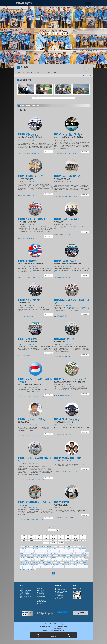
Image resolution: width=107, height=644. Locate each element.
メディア (74, 154)
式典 (29, 153)
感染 (83, 560)
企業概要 (58, 588)
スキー (72, 551)
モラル (26, 555)
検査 (59, 562)
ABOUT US (80, 3)
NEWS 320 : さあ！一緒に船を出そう (68, 176)
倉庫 (85, 555)
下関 (70, 140)
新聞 (34, 562)
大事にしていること (61, 590)
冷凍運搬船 (41, 593)
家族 (42, 560)
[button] (53, 38)
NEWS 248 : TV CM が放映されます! (67, 420)
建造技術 (70, 560)
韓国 (28, 569)
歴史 (62, 562)
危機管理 (54, 558)
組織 (63, 565)
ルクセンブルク (39, 555)
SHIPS (73, 3)
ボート (73, 553)
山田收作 (53, 560)
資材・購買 (62, 567)
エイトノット (61, 549)
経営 (70, 565)
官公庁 (39, 560)
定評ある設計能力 (25, 593)
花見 (78, 565)
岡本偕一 (58, 560)
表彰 (26, 567)
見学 (34, 567)
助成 (38, 558)
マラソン (81, 553)
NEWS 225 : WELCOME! (62, 503)
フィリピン (26, 277)
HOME (85, 76)
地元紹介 (27, 560)
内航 (26, 558)
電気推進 (25, 569)
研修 (32, 153)
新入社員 (23, 153)
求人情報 (58, 599)
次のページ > (56, 527)
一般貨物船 (41, 603)
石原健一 (31, 436)
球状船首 (85, 562)
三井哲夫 (64, 555)
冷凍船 (29, 558)
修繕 (82, 555)
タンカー (28, 553)
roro (33, 546)
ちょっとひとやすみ (62, 546)
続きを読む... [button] (48, 151)
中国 (67, 555)
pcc (31, 546)
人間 (33, 140)
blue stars (25, 546)
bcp (21, 546)
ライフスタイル (32, 555)
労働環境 (42, 558)
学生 (29, 520)
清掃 (75, 562)
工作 (61, 560)
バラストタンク (46, 553)
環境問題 (22, 565)
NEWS (88, 3)
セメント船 (83, 551)
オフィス (66, 549)
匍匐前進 (49, 558)
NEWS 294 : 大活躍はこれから (66, 261)
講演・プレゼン (40, 520)
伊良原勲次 (72, 555)
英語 (24, 567)
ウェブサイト (36, 549)
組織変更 (67, 565)
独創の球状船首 (24, 595)
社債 (51, 565)
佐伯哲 (79, 555)
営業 (22, 436)
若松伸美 (86, 565)
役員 (77, 560)
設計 (22, 277)
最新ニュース (77, 588)
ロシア (60, 555)
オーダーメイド (77, 549)
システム (45, 551)
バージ (52, 553)
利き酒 (35, 558)
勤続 (46, 558)
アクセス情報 (59, 596)
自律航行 (74, 565)
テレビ (66, 154)
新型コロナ (30, 562)
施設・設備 (42, 562)
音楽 (31, 569)
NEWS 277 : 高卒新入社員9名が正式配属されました (72, 301)
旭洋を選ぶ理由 (24, 592)
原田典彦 (59, 558)
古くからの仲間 (65, 558)
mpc (28, 546)
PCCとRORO (41, 602)
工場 (64, 560)
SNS (56, 546)
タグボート (23, 553)
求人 (70, 154)
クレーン (27, 551)
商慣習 (81, 558)
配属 (35, 277)
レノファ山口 (55, 555)
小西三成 (48, 560)
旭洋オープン (54, 562)
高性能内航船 (41, 596)
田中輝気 (31, 565)
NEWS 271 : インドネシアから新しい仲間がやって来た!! (35, 381)
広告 (58, 154)
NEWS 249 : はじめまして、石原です (32, 420)
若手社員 (33, 520)
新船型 (37, 562)
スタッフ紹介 (37, 153)
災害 (82, 562)
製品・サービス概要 (25, 591)
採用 (66, 316)
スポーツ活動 (59, 597)
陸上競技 (86, 567)
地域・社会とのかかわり (62, 591)
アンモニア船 (23, 549)
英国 (21, 567)
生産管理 (27, 565)
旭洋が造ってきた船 (25, 596)
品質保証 (77, 558)
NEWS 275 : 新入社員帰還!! (28, 339)
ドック (35, 553)
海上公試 (72, 562)
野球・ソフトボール (76, 567)
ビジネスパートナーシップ (60, 553)
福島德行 (57, 565)
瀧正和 (78, 562)
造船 (30, 182)
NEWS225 (34, 510)
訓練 (36, 567)
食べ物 (34, 569)
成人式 (86, 560)
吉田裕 (73, 558)
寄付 (45, 560)
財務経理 (50, 567)
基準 (33, 560)
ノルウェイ (40, 553)
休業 (76, 555)
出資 (32, 558)
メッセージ (86, 553)
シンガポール (63, 551)
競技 (60, 565)
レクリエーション (47, 555)
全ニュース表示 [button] (53, 530)
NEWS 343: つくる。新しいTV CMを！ (68, 135)
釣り (83, 567)
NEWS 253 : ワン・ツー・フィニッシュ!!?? (70, 379)
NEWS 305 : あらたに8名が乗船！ (67, 219)
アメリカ (81, 546)
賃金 (58, 567)
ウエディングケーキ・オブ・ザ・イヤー (48, 549)
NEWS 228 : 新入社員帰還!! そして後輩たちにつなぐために (35, 504)
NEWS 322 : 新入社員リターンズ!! (30, 176)
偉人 (87, 555)
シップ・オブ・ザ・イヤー (53, 551)
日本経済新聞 (48, 562)
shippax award (43, 546)
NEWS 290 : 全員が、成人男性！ (30, 300)
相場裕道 (36, 565)
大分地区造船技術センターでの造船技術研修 (78, 308)
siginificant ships (51, 546)
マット (77, 553)
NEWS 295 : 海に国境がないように (31, 261)
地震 (30, 560)
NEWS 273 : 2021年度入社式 (64, 339)
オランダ (71, 549)
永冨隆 (65, 562)
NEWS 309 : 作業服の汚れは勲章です (32, 219)
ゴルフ (36, 551)
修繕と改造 (23, 598)
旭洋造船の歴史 (60, 593)
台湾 (70, 558)
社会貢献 (48, 565)
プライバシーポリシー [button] (63, 612)
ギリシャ (22, 551)
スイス (68, 551)
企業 (30, 140)
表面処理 (30, 567)
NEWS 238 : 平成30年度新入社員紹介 (68, 458)
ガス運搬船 (83, 549)
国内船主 (22, 560)
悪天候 (80, 560)
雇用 (27, 153)
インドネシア (27, 397)
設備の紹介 (58, 594)
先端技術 (22, 558)
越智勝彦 (67, 567)
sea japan (37, 546)
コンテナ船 (32, 551)
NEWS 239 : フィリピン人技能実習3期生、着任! (35, 460)
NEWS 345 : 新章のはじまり (28, 135)
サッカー (40, 551)
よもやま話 (70, 546)
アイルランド (76, 546)
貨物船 (54, 567)
